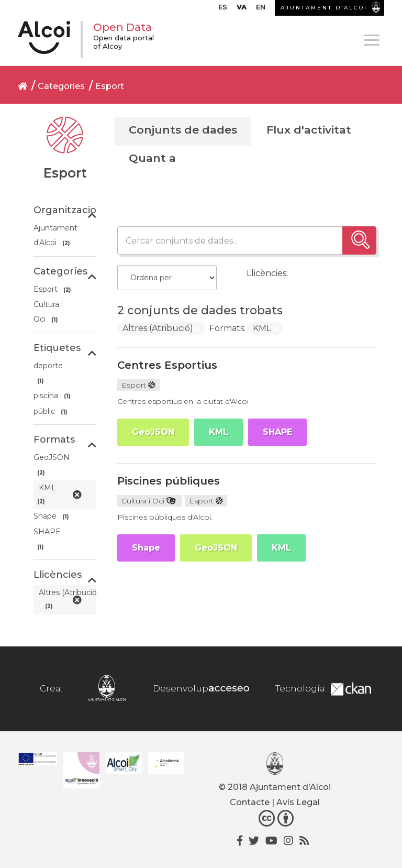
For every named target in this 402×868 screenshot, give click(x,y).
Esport (110, 86)
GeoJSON (153, 432)
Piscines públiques (169, 481)
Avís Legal (298, 802)
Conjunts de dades (183, 130)
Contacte (250, 802)
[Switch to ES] (223, 9)
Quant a (152, 158)
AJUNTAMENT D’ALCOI (324, 8)
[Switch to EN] (261, 9)
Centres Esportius (167, 365)
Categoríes (61, 86)
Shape (146, 548)
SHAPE (277, 432)
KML (219, 432)
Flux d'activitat (309, 130)
